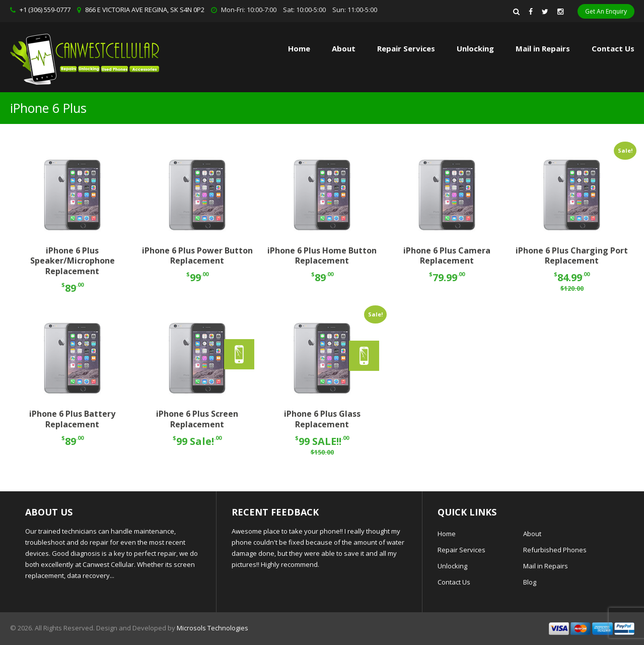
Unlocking (475, 48)
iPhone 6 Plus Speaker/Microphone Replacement (73, 261)
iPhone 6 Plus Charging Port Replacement (572, 256)
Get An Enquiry (606, 11)
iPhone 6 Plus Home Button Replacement (322, 256)
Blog (530, 582)
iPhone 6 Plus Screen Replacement (197, 419)
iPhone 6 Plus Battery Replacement (72, 419)
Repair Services (461, 550)
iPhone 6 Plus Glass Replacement (322, 419)
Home (299, 48)
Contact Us (613, 48)
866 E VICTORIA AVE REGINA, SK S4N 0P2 (145, 10)
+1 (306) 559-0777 (45, 10)
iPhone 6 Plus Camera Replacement (447, 256)
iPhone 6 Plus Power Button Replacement (197, 256)
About (344, 48)
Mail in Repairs (543, 48)
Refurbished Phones (555, 550)
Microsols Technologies (212, 628)
